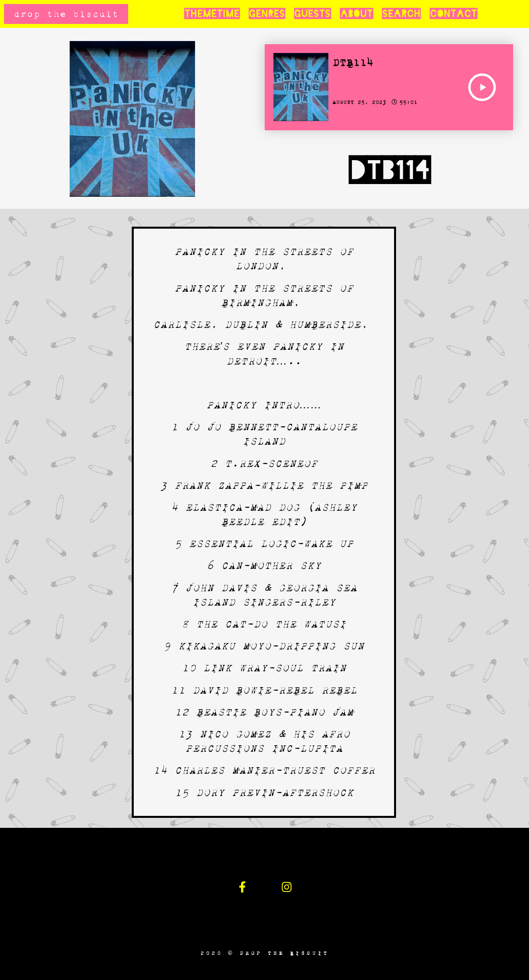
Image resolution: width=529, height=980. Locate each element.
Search (401, 14)
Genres (267, 14)
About (356, 14)
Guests (312, 14)
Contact (453, 14)
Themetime (212, 14)
